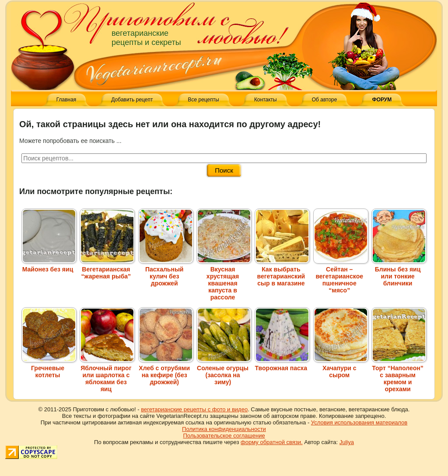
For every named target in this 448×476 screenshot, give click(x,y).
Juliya (347, 442)
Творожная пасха (282, 365)
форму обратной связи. (272, 442)
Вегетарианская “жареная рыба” (107, 269)
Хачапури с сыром (341, 368)
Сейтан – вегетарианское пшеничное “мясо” (341, 276)
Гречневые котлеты (49, 368)
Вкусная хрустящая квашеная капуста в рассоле (224, 280)
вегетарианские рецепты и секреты (146, 38)
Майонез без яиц (49, 266)
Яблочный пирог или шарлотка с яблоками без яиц (107, 375)
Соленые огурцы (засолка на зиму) (224, 372)
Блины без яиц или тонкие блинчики (399, 273)
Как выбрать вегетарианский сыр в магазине (282, 273)
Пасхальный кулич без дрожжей (166, 273)
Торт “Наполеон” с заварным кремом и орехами (399, 375)
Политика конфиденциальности (224, 429)
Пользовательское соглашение (224, 436)
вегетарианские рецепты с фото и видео (194, 409)
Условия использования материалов (359, 422)
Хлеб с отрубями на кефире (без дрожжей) (166, 372)
